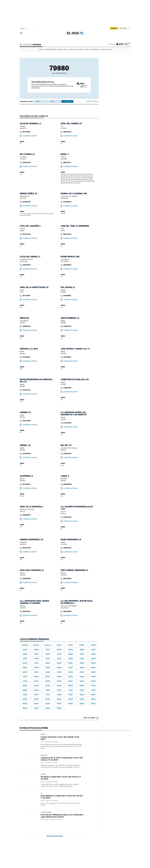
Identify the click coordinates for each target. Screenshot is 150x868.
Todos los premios (92, 101)
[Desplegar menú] (21, 33)
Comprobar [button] (67, 101)
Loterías (43, 735)
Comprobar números (51, 50)
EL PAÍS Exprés (44, 820)
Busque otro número (89, 718)
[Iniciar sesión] (124, 28)
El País (42, 742)
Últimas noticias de (34, 728)
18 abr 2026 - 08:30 (52, 742)
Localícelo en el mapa (30, 136)
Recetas (87, 50)
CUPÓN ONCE (44, 755)
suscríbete (114, 28)
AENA (123, 44)
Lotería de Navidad (31, 45)
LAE (42, 793)
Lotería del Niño (73, 50)
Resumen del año (95, 50)
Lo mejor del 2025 (106, 50)
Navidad (81, 50)
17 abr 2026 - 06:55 (55, 820)
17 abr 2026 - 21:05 (52, 763)
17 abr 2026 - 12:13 (51, 801)
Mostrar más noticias (55, 832)
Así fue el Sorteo (63, 50)
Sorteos (41, 50)
